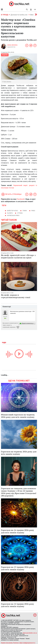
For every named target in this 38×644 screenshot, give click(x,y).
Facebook (21, 199)
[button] (31, 9)
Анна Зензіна (12, 45)
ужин (25, 211)
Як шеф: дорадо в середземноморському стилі (16, 296)
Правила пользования (7, 643)
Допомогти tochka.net (19, 15)
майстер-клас (12, 211)
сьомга (10, 213)
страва (20, 213)
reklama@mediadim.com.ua (30, 633)
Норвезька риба (13, 215)
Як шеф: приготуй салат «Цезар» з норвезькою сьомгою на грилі (18, 256)
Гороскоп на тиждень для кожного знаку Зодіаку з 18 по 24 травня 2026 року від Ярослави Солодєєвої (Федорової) (19, 492)
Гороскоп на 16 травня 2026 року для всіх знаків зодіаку (17, 531)
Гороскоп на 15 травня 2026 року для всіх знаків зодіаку (17, 568)
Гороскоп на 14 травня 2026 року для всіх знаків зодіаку (17, 605)
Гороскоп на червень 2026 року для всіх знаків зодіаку (19, 453)
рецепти (5, 55)
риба (33, 211)
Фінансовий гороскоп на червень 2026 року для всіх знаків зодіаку (18, 416)
